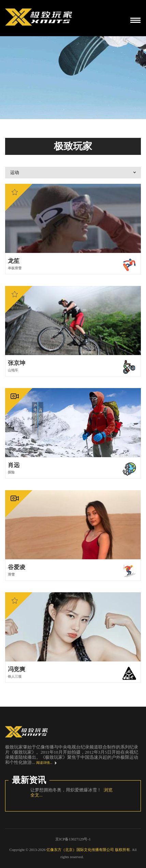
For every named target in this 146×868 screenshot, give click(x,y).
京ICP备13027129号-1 (73, 839)
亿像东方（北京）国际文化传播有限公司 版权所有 (88, 850)
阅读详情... (44, 763)
